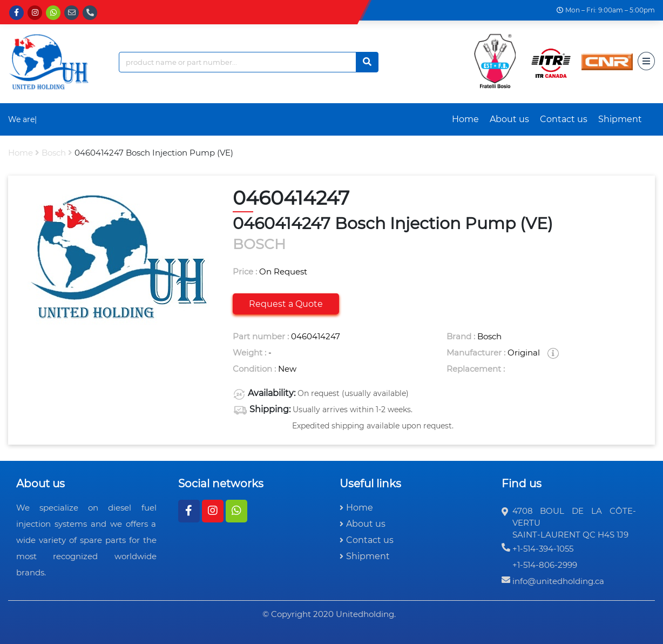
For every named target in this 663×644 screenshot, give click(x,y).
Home (465, 119)
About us (509, 119)
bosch (54, 153)
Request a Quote (286, 304)
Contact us (564, 119)
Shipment (620, 119)
